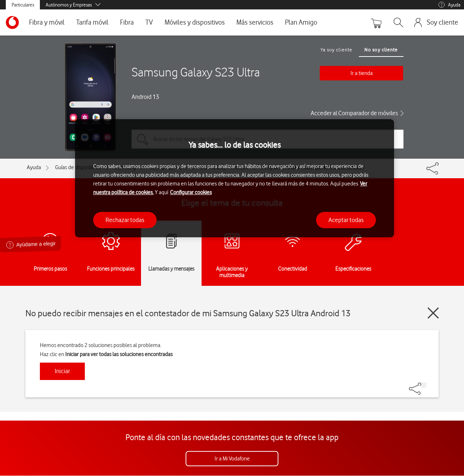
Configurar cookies (191, 192)
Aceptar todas (346, 220)
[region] (235, 178)
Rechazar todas (125, 220)
